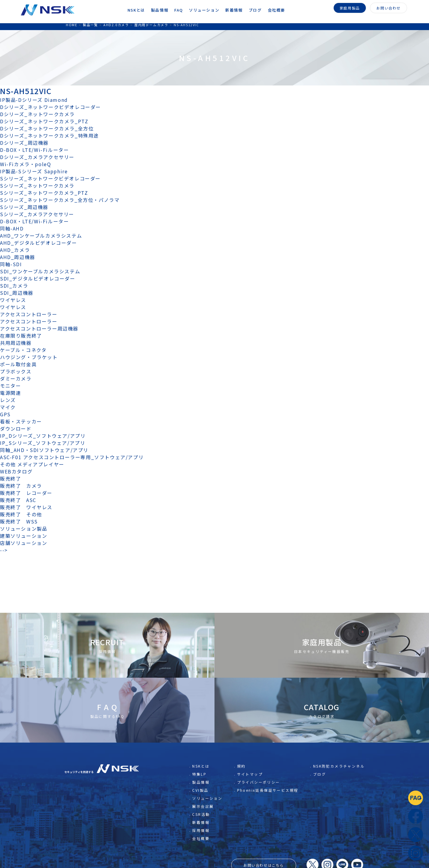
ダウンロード (16, 428)
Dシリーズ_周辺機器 (24, 143)
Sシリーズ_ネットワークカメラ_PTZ (44, 193)
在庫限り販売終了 (21, 336)
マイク (8, 407)
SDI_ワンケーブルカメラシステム (40, 271)
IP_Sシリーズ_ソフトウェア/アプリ (43, 443)
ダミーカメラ (16, 378)
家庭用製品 (350, 8)
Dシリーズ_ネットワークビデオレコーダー (50, 107)
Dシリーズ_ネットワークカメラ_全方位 (47, 128)
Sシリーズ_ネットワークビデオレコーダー (50, 178)
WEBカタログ (16, 471)
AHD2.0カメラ (116, 25)
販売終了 (10, 479)
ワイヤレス (13, 300)
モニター (10, 386)
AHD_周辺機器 (18, 257)
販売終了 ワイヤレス (26, 507)
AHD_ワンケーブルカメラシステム (41, 236)
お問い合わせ (388, 8)
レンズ (8, 400)
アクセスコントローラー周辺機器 (39, 328)
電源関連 (10, 393)
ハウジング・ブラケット (29, 357)
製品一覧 (90, 25)
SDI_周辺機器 (17, 293)
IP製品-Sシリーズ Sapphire (34, 171)
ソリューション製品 (24, 529)
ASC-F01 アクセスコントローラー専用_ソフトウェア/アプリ (72, 457)
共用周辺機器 (16, 343)
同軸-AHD (12, 228)
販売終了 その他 (21, 514)
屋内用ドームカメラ (151, 25)
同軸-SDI (11, 264)
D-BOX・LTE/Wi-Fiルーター (34, 150)
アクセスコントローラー (29, 314)
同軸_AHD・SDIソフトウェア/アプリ (44, 450)
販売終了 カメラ (24, 486)
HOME (71, 25)
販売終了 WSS (19, 521)
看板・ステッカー (21, 421)
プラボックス (16, 371)
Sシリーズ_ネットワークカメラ (37, 186)
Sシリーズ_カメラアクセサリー (37, 214)
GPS (5, 414)
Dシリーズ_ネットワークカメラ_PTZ (44, 121)
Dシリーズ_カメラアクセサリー (37, 157)
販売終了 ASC (18, 500)
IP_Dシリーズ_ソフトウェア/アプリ (43, 436)
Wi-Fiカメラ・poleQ (25, 164)
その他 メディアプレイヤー (32, 464)
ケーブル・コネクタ (23, 350)
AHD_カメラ (15, 250)
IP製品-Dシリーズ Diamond (34, 100)
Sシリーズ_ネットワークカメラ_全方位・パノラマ (60, 200)
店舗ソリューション (24, 543)
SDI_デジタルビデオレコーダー (38, 278)
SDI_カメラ (14, 286)
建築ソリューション (24, 536)
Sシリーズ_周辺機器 (24, 207)
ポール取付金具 (18, 364)
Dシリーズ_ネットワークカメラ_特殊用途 (49, 135)
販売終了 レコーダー (29, 493)
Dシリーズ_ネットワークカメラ (37, 114)
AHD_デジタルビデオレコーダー (39, 243)
